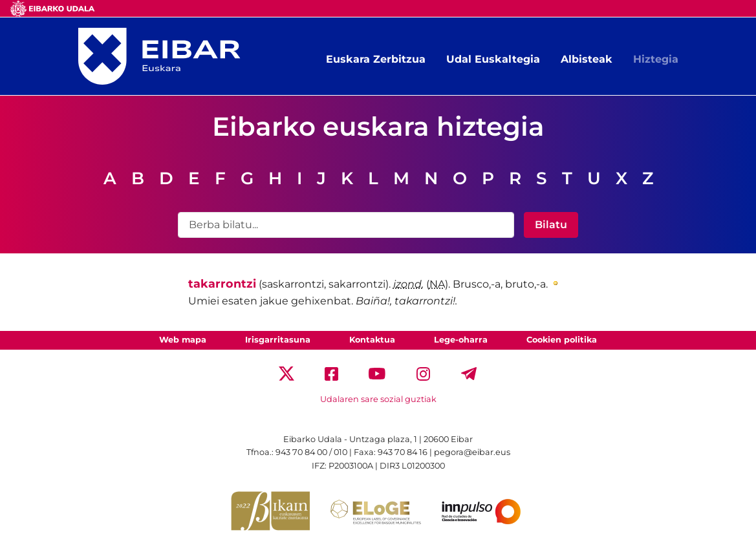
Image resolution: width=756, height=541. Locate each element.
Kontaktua (372, 340)
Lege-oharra (461, 340)
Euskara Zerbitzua (376, 59)
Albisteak (587, 59)
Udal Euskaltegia (493, 59)
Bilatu (551, 225)
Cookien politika (562, 340)
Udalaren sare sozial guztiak (378, 399)
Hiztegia (656, 59)
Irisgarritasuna (278, 340)
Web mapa (183, 340)
